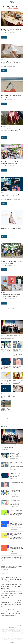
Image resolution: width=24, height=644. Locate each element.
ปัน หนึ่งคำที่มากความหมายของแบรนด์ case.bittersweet (17, 367)
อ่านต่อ (4, 37)
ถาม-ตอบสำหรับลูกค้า (11, 626)
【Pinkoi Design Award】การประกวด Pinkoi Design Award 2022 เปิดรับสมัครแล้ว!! (6, 368)
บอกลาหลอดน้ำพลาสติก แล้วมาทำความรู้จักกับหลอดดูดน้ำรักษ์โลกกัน (6, 382)
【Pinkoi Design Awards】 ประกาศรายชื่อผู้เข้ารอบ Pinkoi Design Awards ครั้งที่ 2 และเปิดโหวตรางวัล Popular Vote (11, 559)
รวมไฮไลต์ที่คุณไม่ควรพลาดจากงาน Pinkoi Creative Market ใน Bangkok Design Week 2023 (12, 567)
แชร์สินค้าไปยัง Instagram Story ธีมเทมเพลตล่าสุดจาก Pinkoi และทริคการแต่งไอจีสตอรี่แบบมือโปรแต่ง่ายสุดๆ (16, 503)
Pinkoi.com (5, 626)
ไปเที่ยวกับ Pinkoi (4, 259)
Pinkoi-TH (4, 33)
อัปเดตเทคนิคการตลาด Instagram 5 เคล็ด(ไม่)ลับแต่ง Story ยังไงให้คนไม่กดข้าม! (6, 351)
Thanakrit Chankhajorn (7, 199)
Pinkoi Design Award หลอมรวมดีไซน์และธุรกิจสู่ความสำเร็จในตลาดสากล (6, 396)
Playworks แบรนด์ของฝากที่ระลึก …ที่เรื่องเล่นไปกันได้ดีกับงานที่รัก (6, 410)
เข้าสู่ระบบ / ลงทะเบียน (12, 627)
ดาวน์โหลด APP (18, 626)
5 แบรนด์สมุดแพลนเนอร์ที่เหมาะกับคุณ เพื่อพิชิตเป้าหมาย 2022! (18, 395)
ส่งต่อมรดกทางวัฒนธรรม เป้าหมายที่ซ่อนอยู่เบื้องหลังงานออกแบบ (18, 382)
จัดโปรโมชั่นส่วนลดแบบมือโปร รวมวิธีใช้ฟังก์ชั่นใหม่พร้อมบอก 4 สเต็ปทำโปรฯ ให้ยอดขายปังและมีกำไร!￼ (16, 492)
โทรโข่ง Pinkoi (4, 27)
